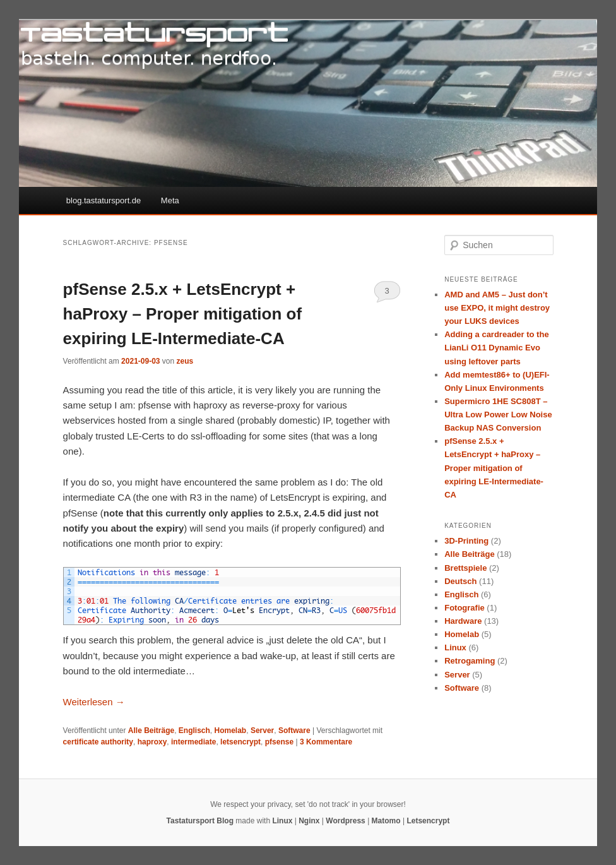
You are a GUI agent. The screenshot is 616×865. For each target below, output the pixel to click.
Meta (170, 200)
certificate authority (98, 742)
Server (262, 731)
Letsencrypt (428, 821)
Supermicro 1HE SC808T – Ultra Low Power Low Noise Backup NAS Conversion (498, 415)
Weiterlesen (94, 702)
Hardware (463, 621)
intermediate (193, 742)
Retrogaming (470, 661)
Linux (455, 647)
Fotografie (465, 608)
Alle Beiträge (151, 731)
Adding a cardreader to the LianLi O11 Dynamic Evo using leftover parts (496, 348)
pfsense (279, 742)
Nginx (309, 821)
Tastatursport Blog (200, 821)
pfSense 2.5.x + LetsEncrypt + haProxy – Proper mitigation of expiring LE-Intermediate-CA (183, 314)
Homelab (231, 731)
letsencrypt (240, 742)
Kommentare (326, 742)
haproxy (152, 742)
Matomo (386, 821)
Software (294, 731)
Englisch (194, 731)
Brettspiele (465, 568)
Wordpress (345, 821)
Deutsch (460, 581)
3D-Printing (466, 541)
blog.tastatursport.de (104, 200)
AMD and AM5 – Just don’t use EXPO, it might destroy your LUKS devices (497, 308)
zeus (185, 361)
